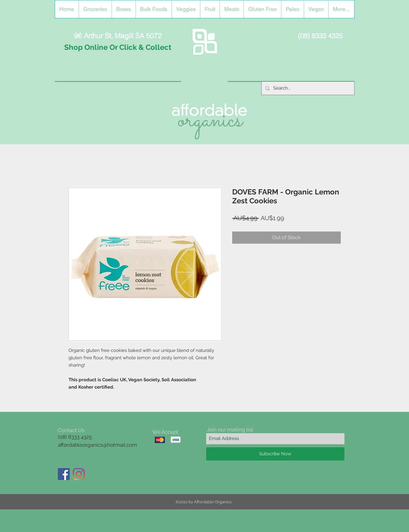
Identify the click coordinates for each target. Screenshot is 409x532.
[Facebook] (64, 474)
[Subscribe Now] (275, 454)
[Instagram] (79, 474)
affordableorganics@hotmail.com (97, 445)
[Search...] (307, 88)
